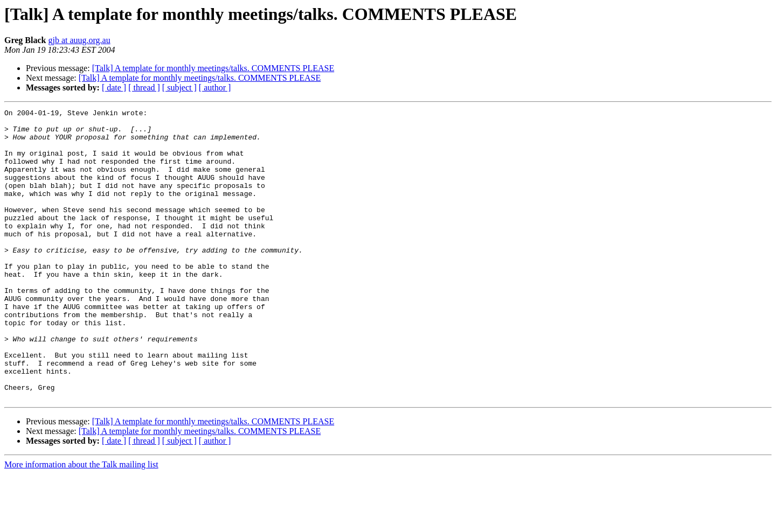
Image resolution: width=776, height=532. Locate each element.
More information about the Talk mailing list (81, 523)
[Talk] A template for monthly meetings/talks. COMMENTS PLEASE (213, 68)
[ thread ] (144, 87)
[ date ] (114, 87)
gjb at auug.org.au (79, 40)
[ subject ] (179, 87)
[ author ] (215, 87)
